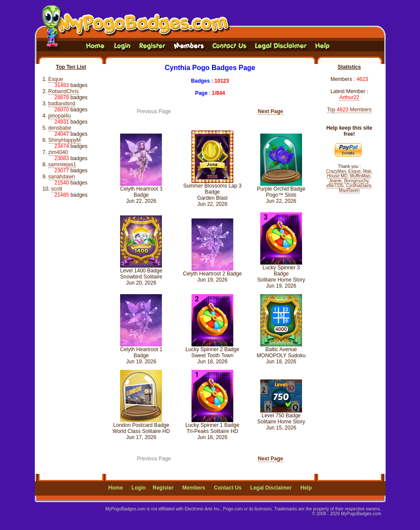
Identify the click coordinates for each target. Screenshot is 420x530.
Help (306, 488)
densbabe (60, 128)
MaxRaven (349, 190)
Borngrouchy (356, 181)
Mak (367, 171)
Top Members (349, 110)
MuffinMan (360, 176)
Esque (56, 79)
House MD (337, 176)
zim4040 (58, 152)
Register (163, 488)
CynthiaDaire (359, 186)
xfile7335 (335, 186)
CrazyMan (336, 171)
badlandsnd (62, 104)
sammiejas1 (62, 164)
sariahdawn (62, 177)
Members (194, 488)
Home (116, 488)
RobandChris (64, 91)
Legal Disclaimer (271, 488)
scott (57, 189)
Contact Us (227, 488)
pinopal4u (60, 116)
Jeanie (335, 181)
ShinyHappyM (65, 140)
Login (139, 488)
